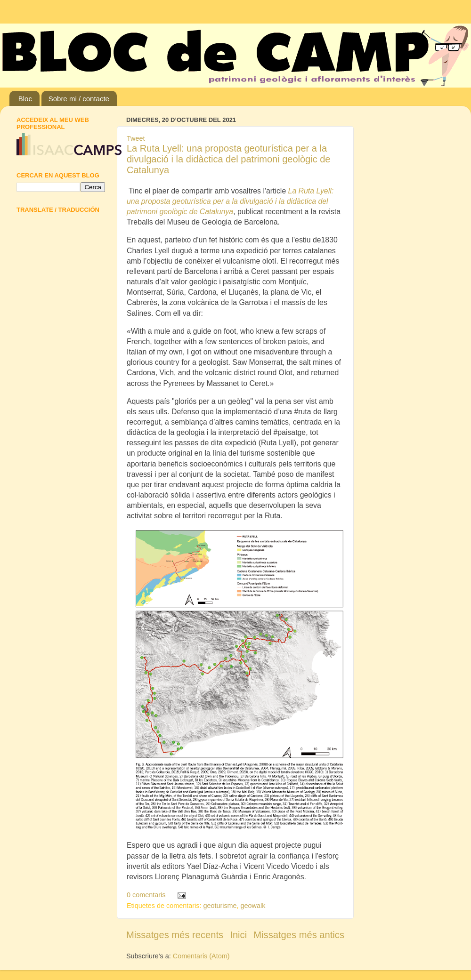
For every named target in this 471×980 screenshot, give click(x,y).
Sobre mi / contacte (79, 99)
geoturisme (220, 906)
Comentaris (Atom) (201, 956)
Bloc (25, 99)
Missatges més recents (175, 935)
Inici (238, 935)
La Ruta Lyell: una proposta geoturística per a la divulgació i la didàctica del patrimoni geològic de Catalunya (228, 159)
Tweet (136, 138)
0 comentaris (146, 895)
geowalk (253, 906)
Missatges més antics (299, 935)
